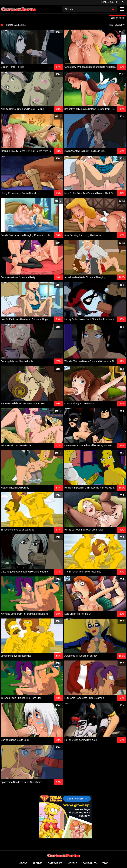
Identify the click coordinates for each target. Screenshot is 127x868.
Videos (23, 863)
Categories (55, 863)
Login (104, 2)
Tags (105, 863)
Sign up (114, 2)
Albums (37, 863)
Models (72, 863)
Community (90, 863)
